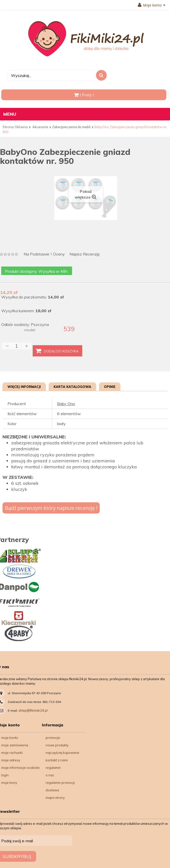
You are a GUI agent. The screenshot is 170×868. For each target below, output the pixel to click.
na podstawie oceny (44, 254)
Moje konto (152, 5)
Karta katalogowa (72, 387)
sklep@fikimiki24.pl (33, 710)
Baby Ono (66, 404)
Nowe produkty (57, 745)
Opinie (110, 387)
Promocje (53, 738)
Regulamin (53, 768)
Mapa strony (55, 798)
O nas (50, 775)
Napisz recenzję (85, 254)
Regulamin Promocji (60, 783)
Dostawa (52, 790)
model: (30, 330)
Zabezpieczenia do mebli (71, 127)
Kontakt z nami (57, 760)
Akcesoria (40, 127)
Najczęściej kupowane (62, 753)
